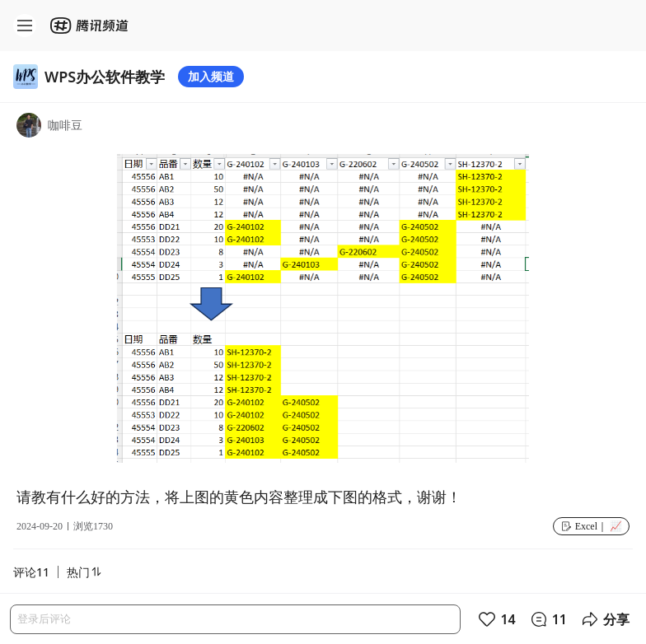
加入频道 (211, 76)
